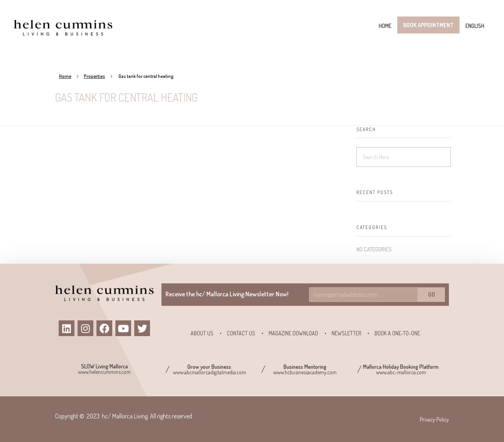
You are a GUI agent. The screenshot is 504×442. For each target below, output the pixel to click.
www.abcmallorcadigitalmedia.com (209, 372)
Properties (94, 76)
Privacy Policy (434, 419)
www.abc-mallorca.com (401, 372)
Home (65, 76)
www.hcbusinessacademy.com (305, 372)
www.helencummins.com (104, 372)
